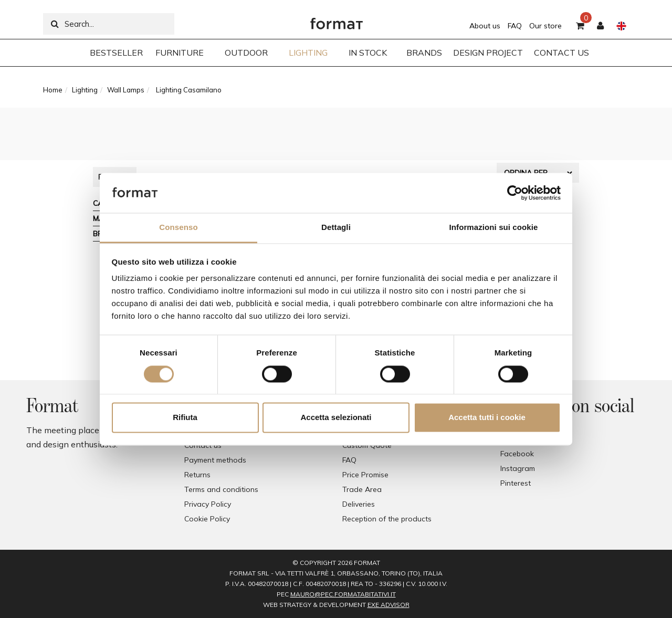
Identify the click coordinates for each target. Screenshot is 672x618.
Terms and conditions (221, 489)
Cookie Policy (207, 519)
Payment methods (215, 460)
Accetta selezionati (336, 418)
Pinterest (516, 483)
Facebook (517, 454)
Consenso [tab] (178, 228)
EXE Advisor (388, 605)
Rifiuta (185, 418)
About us (485, 26)
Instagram (518, 468)
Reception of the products (387, 519)
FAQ (515, 26)
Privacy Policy (208, 504)
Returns (197, 475)
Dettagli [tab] (336, 228)
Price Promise (365, 475)
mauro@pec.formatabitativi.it (343, 594)
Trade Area (362, 489)
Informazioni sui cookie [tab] (494, 228)
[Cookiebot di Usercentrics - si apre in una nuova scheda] (515, 193)
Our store (545, 26)
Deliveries (359, 504)
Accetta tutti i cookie (487, 418)
